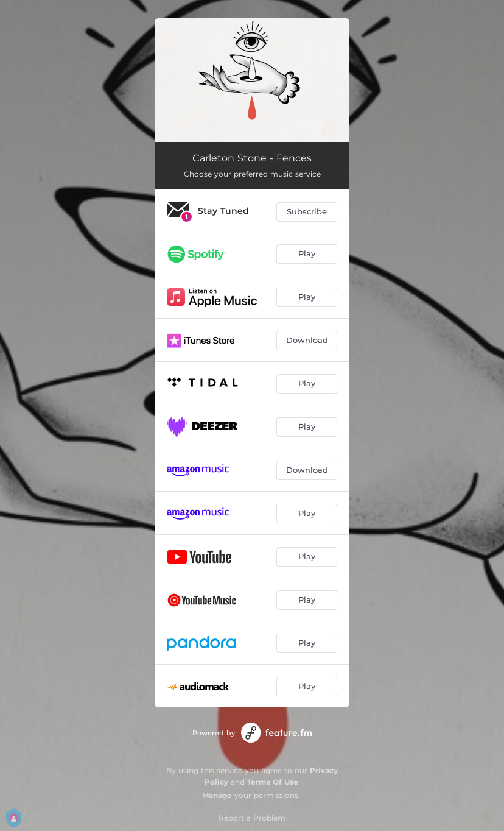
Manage (217, 795)
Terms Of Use (273, 782)
